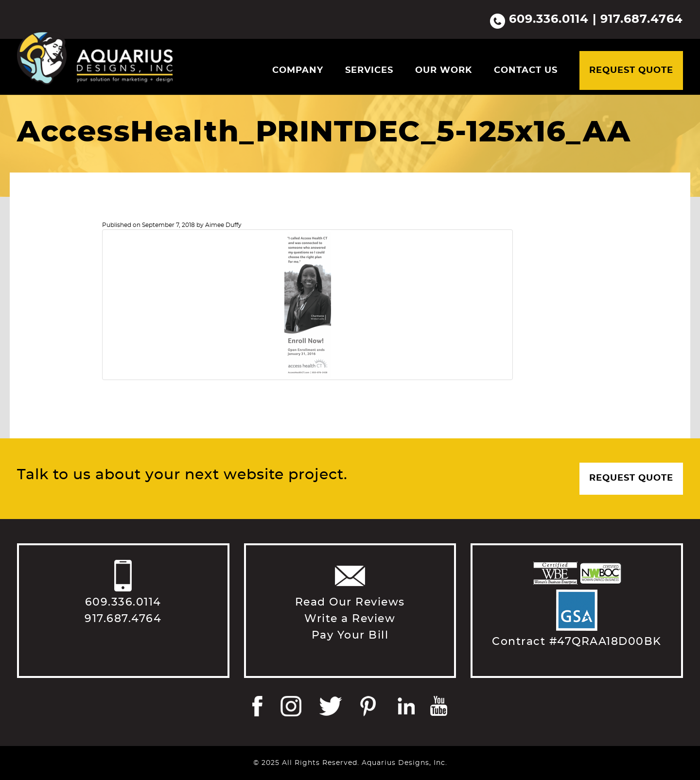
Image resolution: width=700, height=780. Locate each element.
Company (298, 70)
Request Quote (631, 70)
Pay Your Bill (350, 635)
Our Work (444, 70)
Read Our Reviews (350, 602)
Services (369, 70)
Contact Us (526, 70)
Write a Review (350, 619)
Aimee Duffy (223, 225)
